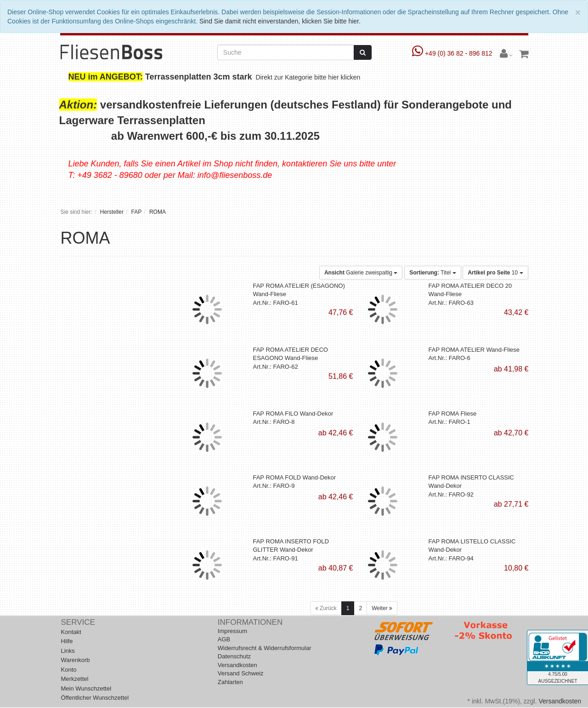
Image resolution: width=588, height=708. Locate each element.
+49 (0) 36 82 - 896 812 (453, 53)
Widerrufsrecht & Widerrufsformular (265, 648)
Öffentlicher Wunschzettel (95, 698)
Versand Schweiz (241, 673)
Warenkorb (76, 660)
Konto (69, 670)
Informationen (250, 622)
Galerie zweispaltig (361, 273)
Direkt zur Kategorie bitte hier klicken (309, 77)
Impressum (232, 631)
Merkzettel (75, 679)
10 (495, 273)
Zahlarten (230, 682)
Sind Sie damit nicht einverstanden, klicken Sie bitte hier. (280, 21)
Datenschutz (234, 656)
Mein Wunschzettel (86, 688)
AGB (224, 639)
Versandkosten (237, 665)
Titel (433, 273)
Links (68, 651)
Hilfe (67, 641)
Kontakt (71, 632)
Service (78, 622)
